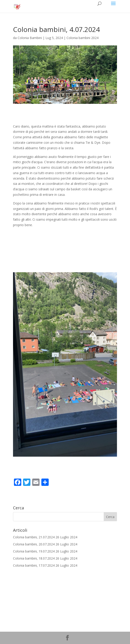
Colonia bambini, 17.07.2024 (34, 565)
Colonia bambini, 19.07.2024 (34, 551)
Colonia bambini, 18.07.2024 (34, 558)
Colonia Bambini (30, 38)
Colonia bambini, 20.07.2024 (34, 544)
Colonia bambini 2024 (82, 38)
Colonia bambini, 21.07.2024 (34, 537)
